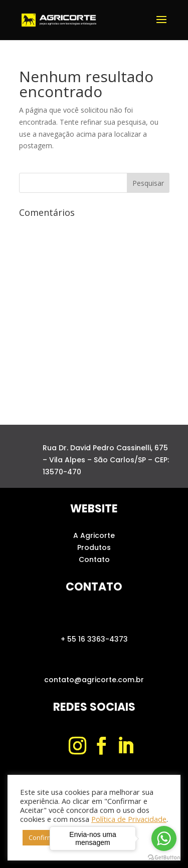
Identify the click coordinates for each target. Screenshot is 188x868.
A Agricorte (94, 535)
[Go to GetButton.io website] (164, 858)
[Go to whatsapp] (164, 838)
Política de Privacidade (129, 819)
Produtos (94, 547)
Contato (94, 559)
